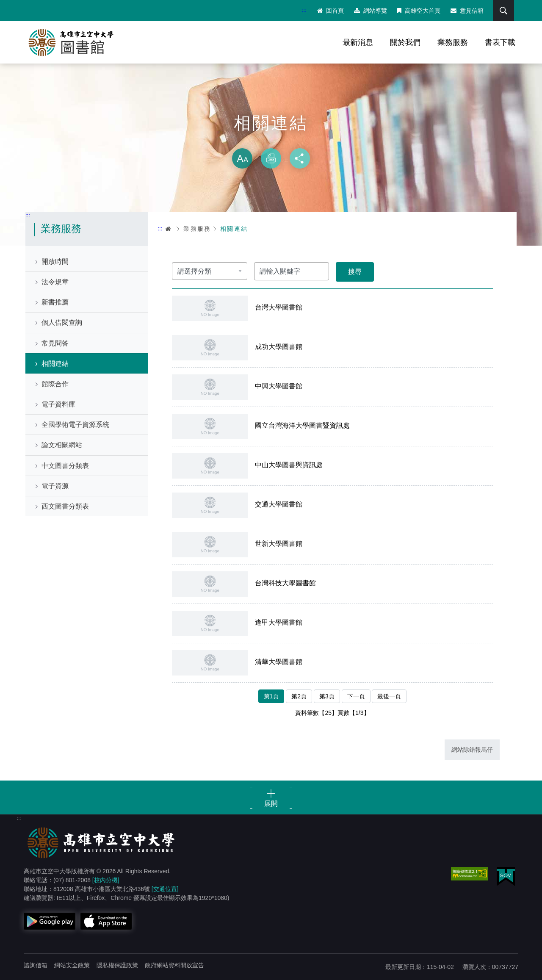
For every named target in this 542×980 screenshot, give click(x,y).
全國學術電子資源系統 (75, 425)
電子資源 (55, 486)
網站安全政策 (72, 965)
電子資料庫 (58, 404)
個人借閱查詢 (62, 323)
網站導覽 (371, 11)
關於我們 (405, 42)
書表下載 (500, 42)
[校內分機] (106, 880)
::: (304, 10)
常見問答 (55, 343)
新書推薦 (55, 302)
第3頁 (327, 696)
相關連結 (55, 364)
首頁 (169, 229)
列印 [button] (271, 158)
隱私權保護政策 (117, 965)
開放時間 (55, 262)
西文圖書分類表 (65, 506)
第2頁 (299, 696)
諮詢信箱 (36, 965)
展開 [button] (271, 804)
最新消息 (358, 42)
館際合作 (55, 384)
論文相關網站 (62, 445)
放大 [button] (242, 158)
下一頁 (356, 696)
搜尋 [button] (503, 11)
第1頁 (271, 696)
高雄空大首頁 (419, 11)
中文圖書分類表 (65, 466)
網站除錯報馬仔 (472, 750)
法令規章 (55, 282)
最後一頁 (389, 696)
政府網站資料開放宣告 (174, 965)
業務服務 (453, 42)
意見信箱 (467, 11)
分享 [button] (300, 158)
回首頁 (330, 11)
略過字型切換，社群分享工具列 (271, 140)
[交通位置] (165, 889)
